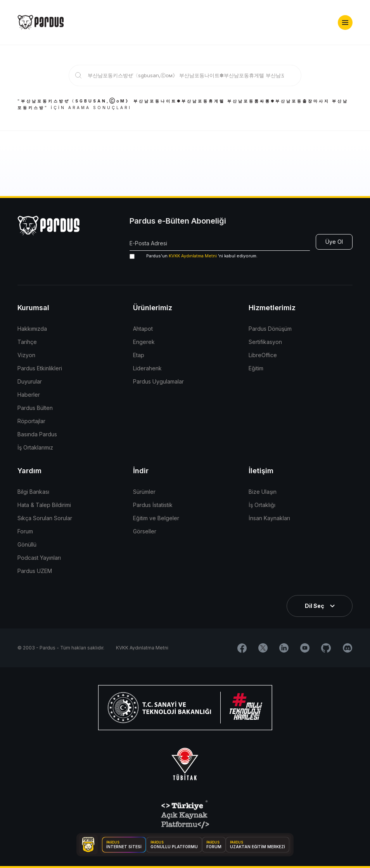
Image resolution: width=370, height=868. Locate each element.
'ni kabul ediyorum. (194, 256)
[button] (345, 23)
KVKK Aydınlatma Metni (193, 256)
